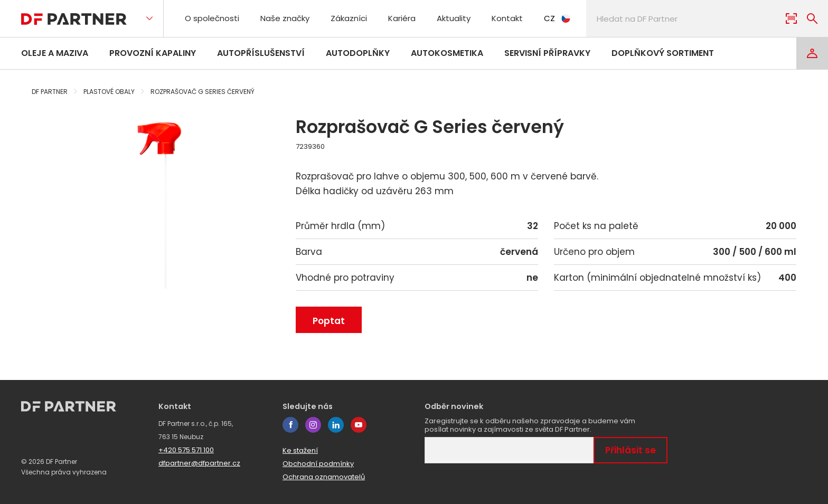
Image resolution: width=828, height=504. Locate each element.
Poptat (329, 321)
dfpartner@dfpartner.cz (199, 463)
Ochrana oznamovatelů (324, 477)
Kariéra (402, 18)
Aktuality (454, 18)
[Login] (812, 53)
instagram (313, 425)
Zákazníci (349, 18)
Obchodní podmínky (318, 464)
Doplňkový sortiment (663, 53)
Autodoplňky (358, 53)
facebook (290, 425)
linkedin (336, 425)
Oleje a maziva (55, 53)
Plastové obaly (109, 92)
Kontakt (507, 18)
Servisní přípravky (547, 53)
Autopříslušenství (261, 53)
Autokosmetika (447, 53)
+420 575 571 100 (186, 450)
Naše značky (285, 18)
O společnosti (212, 18)
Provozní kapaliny (153, 53)
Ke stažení (300, 450)
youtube (359, 425)
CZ (557, 18)
